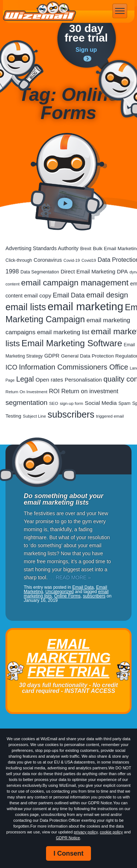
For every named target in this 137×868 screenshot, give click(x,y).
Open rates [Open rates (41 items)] (49, 380)
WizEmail (39, 11)
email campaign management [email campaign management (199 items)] (75, 283)
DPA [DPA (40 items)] (122, 271)
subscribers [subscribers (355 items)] (71, 414)
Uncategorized (59, 592)
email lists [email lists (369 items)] (26, 307)
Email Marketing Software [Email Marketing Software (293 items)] (72, 343)
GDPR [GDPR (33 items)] (52, 356)
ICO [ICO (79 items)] (11, 367)
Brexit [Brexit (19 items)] (85, 249)
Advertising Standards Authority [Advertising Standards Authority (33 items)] (42, 248)
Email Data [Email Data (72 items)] (69, 295)
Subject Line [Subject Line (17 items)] (35, 416)
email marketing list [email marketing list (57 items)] (63, 332)
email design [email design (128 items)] (107, 295)
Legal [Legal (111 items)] (25, 379)
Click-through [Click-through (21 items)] (19, 260)
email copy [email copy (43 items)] (38, 295)
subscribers (94, 596)
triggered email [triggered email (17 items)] (110, 416)
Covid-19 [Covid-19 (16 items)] (72, 260)
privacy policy (86, 832)
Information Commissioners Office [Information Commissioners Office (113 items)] (74, 367)
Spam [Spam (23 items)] (124, 403)
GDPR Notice (68, 838)
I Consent (68, 853)
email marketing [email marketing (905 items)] (85, 306)
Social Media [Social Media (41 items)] (101, 403)
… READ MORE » (70, 577)
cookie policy (111, 832)
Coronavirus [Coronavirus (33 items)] (48, 260)
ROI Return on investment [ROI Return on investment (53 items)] (84, 391)
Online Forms (67, 596)
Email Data (83, 587)
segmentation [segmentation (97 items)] (26, 403)
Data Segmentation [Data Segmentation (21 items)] (40, 272)
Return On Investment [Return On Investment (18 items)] (26, 392)
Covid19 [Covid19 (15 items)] (89, 260)
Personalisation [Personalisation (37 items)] (83, 380)
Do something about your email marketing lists (64, 499)
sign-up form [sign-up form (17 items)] (72, 403)
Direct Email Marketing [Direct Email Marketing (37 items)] (88, 272)
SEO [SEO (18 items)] (54, 403)
